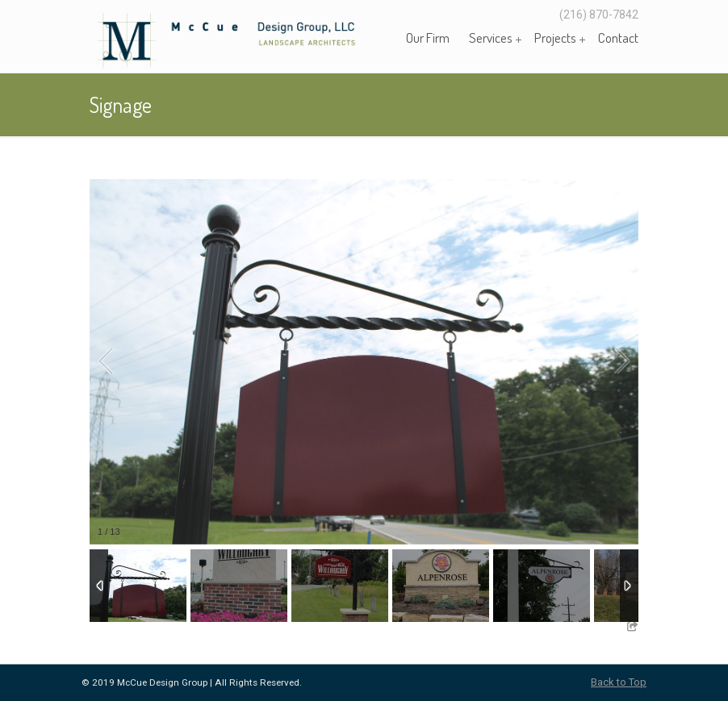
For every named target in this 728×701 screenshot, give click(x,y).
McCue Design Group (251, 39)
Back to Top (619, 682)
